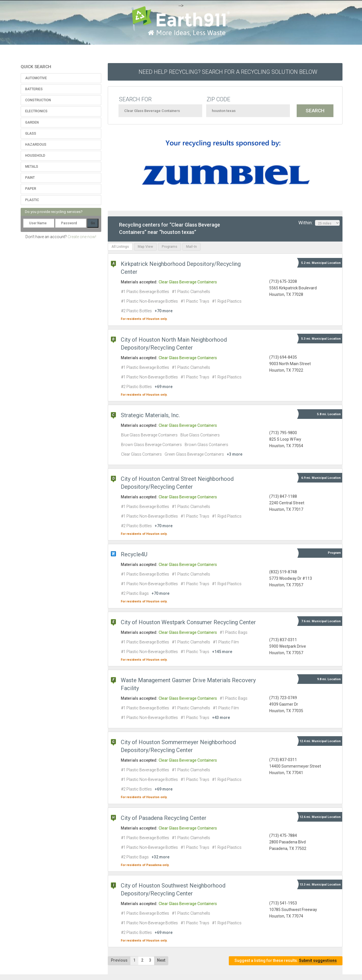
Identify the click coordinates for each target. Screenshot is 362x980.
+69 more (164, 387)
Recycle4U (134, 554)
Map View (145, 247)
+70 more (164, 311)
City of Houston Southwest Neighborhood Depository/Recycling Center (173, 889)
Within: (319, 223)
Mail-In (191, 247)
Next (161, 960)
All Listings (120, 247)
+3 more (235, 454)
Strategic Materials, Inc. (150, 415)
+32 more (160, 857)
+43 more (221, 718)
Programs (170, 247)
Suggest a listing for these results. (286, 961)
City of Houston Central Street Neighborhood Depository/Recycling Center (177, 483)
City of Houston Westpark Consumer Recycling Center (188, 622)
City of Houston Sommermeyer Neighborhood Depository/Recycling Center (178, 746)
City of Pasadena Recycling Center (164, 818)
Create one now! (82, 237)
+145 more (222, 652)
